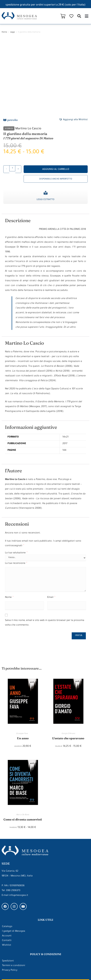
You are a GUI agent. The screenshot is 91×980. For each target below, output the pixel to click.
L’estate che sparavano (68, 668)
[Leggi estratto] (46, 123)
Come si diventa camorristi (23, 749)
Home (4, 32)
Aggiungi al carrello (56, 99)
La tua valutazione (16, 483)
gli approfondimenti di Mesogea (45, 931)
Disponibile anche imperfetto (56, 109)
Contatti (7, 871)
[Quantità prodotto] (12, 98)
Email (51, 527)
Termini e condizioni (14, 896)
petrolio (13, 50)
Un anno (23, 668)
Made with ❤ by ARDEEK (16, 971)
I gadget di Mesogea (14, 861)
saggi (12, 32)
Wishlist (7, 875)
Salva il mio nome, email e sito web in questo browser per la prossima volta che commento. (45, 553)
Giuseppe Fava (23, 663)
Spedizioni (8, 891)
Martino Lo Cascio (28, 59)
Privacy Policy (10, 900)
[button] (79, 16)
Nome (9, 527)
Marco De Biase (23, 745)
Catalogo (7, 857)
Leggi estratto (45, 129)
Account (7, 866)
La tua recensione (16, 493)
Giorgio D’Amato (68, 663)
